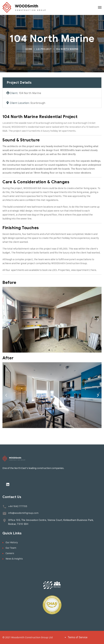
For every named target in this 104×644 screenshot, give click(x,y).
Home (29, 49)
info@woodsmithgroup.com (23, 513)
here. (94, 270)
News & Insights (14, 559)
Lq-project (44, 49)
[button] (49, 350)
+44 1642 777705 (18, 506)
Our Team (11, 548)
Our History (12, 542)
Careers (10, 553)
